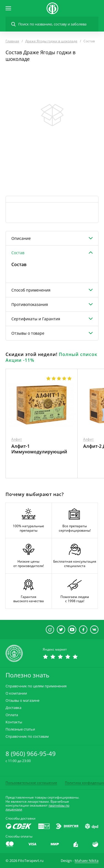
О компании (16, 693)
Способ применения (31, 290)
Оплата (12, 715)
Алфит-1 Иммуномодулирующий (39, 449)
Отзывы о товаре (28, 333)
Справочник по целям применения (36, 686)
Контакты (14, 722)
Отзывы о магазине (22, 701)
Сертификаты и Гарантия (36, 319)
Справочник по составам (27, 736)
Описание (21, 238)
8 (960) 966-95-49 (31, 753)
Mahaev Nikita (87, 861)
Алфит (17, 439)
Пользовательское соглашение (31, 783)
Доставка (13, 708)
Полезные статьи (20, 729)
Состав (18, 253)
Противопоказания (30, 304)
